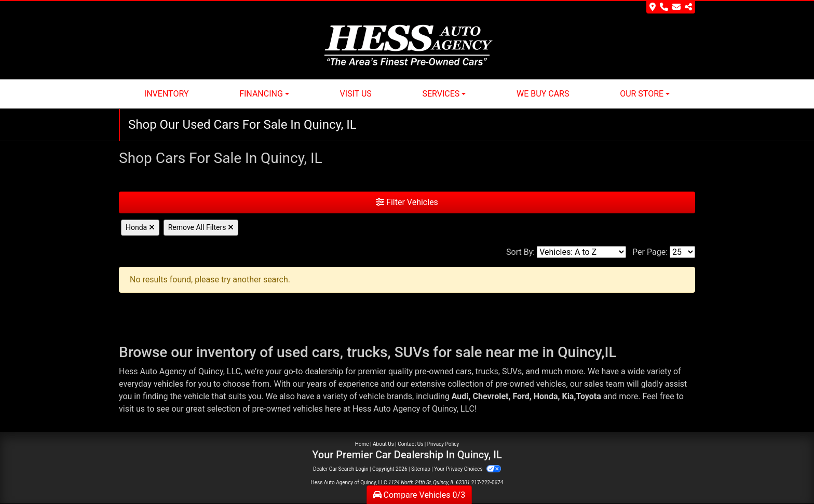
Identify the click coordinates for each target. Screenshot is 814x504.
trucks (487, 371)
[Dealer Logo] (407, 45)
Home (362, 444)
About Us (383, 444)
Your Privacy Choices (467, 469)
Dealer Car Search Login (341, 469)
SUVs (512, 371)
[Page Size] (682, 252)
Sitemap (421, 469)
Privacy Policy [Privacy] (443, 444)
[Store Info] (671, 7)
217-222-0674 (487, 482)
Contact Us (410, 444)
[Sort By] (581, 252)
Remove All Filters (201, 227)
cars (464, 371)
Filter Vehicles (407, 202)
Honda (140, 227)
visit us (132, 409)
